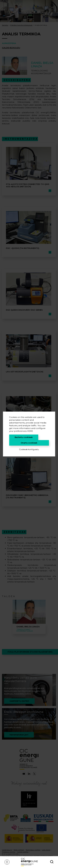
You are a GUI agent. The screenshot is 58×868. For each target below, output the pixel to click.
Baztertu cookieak (24, 437)
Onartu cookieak (29, 443)
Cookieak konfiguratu (29, 449)
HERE (30, 431)
